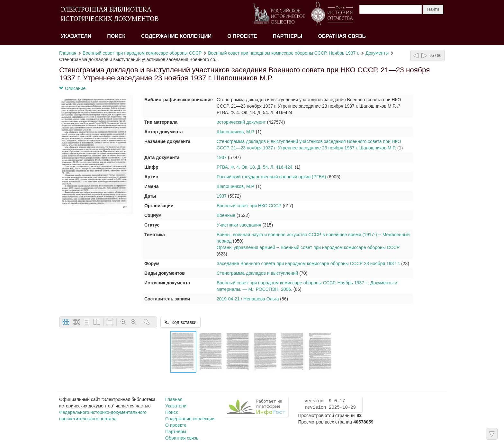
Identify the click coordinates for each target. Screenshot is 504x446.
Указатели (76, 36)
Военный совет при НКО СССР (249, 206)
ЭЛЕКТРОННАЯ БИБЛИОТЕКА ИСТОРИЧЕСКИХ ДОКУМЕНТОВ (110, 14)
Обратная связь (342, 36)
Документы (377, 53)
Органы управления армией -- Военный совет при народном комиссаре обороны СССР (308, 247)
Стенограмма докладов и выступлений (257, 273)
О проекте (242, 36)
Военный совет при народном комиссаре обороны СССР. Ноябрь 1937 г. (283, 53)
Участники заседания (239, 225)
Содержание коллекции (176, 36)
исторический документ (241, 122)
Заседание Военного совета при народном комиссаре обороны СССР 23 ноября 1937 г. (308, 263)
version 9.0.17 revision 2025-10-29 (330, 404)
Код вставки (180, 322)
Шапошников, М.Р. (236, 132)
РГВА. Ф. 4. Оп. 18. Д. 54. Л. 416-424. (255, 167)
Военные (226, 215)
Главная (68, 53)
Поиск (116, 36)
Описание (72, 88)
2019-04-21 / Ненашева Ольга (248, 299)
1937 (222, 157)
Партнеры (288, 36)
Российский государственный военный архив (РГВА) (271, 177)
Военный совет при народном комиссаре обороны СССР (142, 53)
